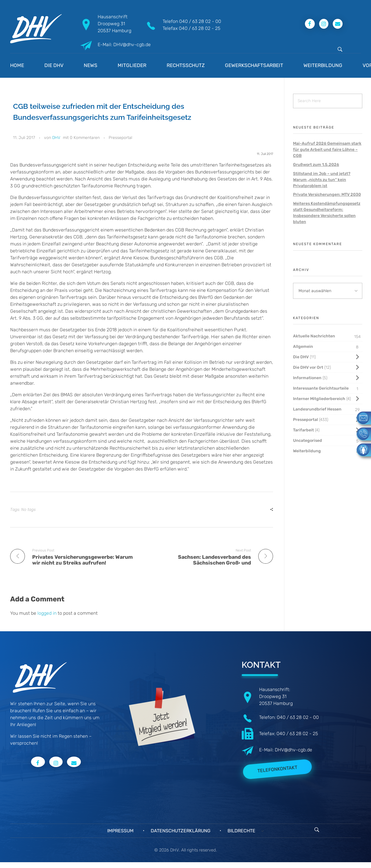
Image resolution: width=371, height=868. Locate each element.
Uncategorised (308, 441)
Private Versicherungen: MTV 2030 (327, 195)
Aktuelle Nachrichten (314, 336)
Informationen (307, 378)
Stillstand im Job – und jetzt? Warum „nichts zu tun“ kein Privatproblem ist (322, 180)
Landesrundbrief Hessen (317, 409)
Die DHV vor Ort (308, 367)
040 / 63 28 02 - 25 (200, 28)
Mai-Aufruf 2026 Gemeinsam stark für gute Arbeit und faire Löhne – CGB (327, 150)
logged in (48, 613)
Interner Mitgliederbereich (319, 399)
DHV (56, 138)
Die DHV (301, 357)
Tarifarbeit (303, 430)
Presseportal (120, 138)
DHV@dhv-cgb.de (293, 750)
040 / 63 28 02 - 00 (200, 21)
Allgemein (303, 347)
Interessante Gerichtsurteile (321, 388)
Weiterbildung (307, 451)
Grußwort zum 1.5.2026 (316, 165)
